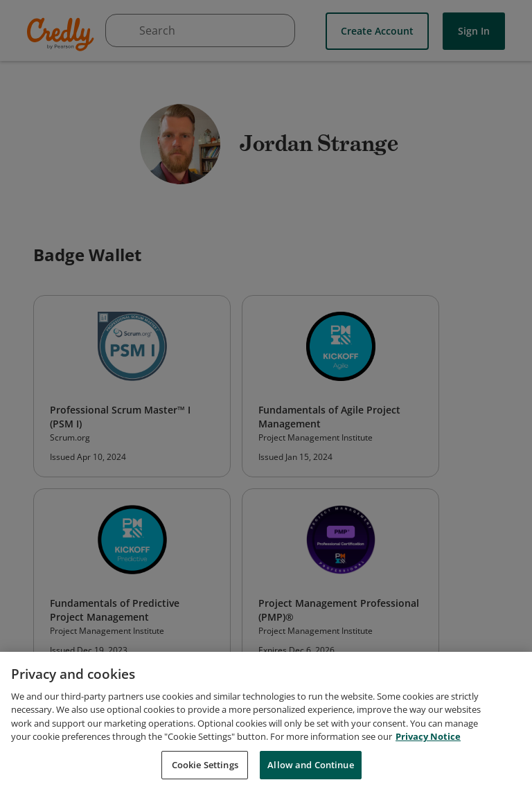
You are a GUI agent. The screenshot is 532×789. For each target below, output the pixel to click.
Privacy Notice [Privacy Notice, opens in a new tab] (428, 741)
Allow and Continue (310, 770)
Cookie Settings (205, 770)
